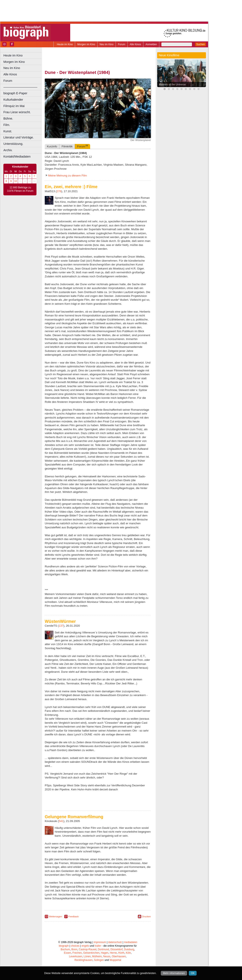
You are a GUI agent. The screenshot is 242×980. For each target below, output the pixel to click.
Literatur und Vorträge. (19, 137)
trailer (98, 946)
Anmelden (151, 44)
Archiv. (8, 150)
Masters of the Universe (172, 85)
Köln (128, 953)
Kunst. (8, 131)
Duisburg (129, 949)
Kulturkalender (13, 100)
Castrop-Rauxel (87, 949)
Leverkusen (76, 956)
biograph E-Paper (15, 93)
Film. (7, 125)
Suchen (201, 44)
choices (75, 946)
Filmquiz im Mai (14, 106)
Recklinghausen (83, 960)
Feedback (74, 917)
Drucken (146, 917)
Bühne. (8, 118)
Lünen (87, 956)
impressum (100, 942)
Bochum (65, 949)
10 (16, 181)
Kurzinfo (52, 146)
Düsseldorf (117, 949)
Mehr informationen (174, 973)
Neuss (107, 956)
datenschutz (115, 942)
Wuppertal (115, 960)
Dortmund (103, 949)
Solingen (99, 960)
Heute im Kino (65, 44)
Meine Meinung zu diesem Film (68, 176)
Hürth (121, 953)
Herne (113, 953)
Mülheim (97, 956)
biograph (64, 946)
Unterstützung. (13, 144)
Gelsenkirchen (91, 953)
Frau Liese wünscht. (17, 112)
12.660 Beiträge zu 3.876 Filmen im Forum (20, 189)
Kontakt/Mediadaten (17, 157)
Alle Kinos (135, 44)
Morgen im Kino (86, 44)
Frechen (77, 953)
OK (193, 973)
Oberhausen (119, 956)
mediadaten (131, 942)
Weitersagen (56, 917)
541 (61, 821)
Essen (68, 953)
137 (61, 626)
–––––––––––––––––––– (20, 87)
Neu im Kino (107, 44)
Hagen (105, 953)
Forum (122, 44)
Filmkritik (67, 146)
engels (85, 946)
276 (59, 191)
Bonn (74, 949)
